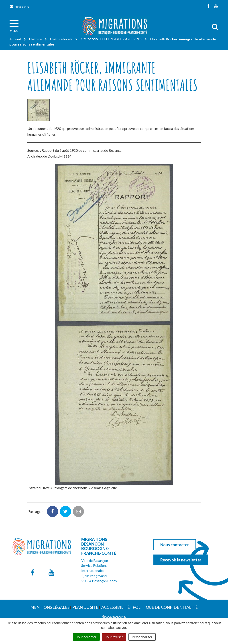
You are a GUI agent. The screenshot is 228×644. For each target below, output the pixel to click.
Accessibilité (116, 607)
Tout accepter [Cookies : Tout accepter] (86, 637)
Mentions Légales (50, 607)
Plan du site (85, 607)
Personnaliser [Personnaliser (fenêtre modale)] (142, 637)
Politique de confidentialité (165, 607)
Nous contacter (175, 545)
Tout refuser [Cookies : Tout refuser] (114, 637)
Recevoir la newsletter (181, 560)
